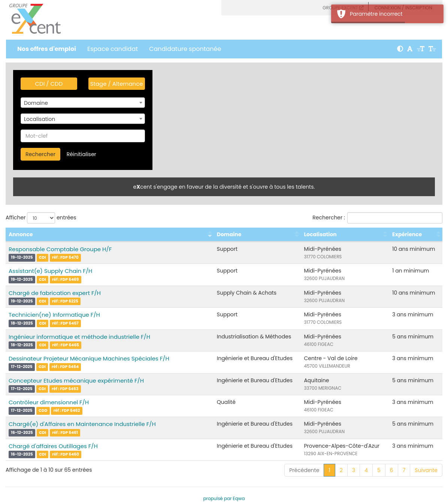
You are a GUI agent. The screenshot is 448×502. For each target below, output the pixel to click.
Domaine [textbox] (36, 103)
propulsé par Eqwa (224, 499)
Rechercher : (377, 218)
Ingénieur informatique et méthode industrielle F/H (79, 337)
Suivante (426, 470)
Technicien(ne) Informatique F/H (54, 315)
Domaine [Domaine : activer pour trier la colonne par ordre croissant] (229, 234)
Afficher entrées (41, 218)
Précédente (304, 470)
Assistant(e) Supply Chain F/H (50, 271)
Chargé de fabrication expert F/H (55, 293)
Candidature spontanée (185, 49)
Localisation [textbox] (40, 119)
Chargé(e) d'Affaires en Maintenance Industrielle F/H (82, 424)
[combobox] (83, 103)
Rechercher (40, 154)
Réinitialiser (81, 154)
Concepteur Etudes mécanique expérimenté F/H (76, 381)
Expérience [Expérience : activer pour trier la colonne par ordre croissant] (407, 234)
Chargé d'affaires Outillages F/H (53, 446)
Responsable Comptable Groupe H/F (60, 249)
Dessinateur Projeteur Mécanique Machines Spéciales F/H (89, 358)
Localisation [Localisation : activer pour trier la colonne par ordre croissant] (320, 234)
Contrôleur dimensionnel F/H (49, 402)
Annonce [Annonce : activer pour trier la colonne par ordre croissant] (21, 234)
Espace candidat (113, 49)
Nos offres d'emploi (47, 49)
